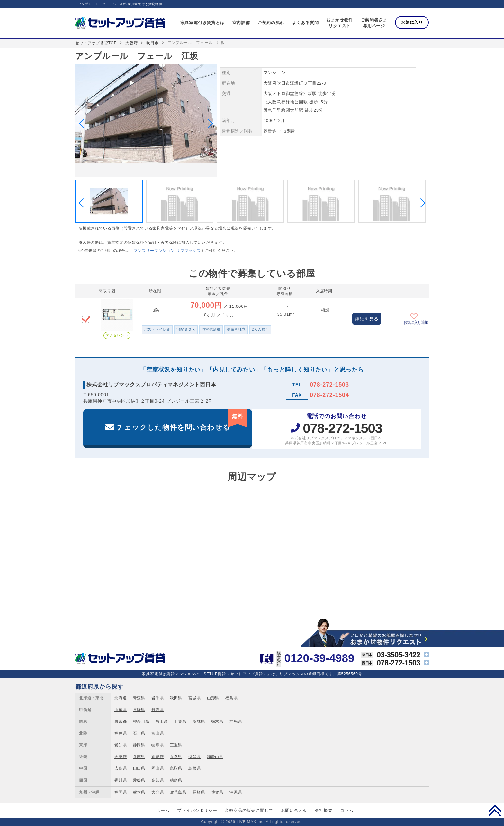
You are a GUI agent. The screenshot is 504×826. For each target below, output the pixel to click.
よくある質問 (306, 23)
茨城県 (199, 721)
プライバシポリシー (197, 810)
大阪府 (131, 43)
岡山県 (157, 768)
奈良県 (176, 757)
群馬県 (236, 721)
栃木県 (217, 721)
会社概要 (324, 810)
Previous (83, 124)
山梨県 (121, 710)
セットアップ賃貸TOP (96, 43)
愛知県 (121, 745)
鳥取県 (176, 768)
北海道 (121, 698)
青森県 (139, 698)
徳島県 (176, 780)
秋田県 (176, 698)
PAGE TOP (495, 810)
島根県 (194, 768)
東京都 (121, 721)
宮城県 (194, 698)
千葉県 (180, 721)
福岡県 (121, 792)
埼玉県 (162, 721)
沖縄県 (236, 792)
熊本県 (139, 792)
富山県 (157, 733)
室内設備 (241, 23)
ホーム (163, 810)
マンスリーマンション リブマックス (167, 251)
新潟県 (157, 710)
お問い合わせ (294, 810)
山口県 (139, 768)
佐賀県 (217, 792)
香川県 (121, 780)
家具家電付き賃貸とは (203, 23)
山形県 (213, 698)
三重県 (176, 745)
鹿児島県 (178, 792)
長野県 (139, 710)
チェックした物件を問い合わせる (182, 420)
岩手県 (157, 698)
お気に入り (412, 22)
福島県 (231, 698)
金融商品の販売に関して (249, 810)
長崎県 (199, 792)
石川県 (139, 733)
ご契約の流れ (271, 23)
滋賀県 (194, 757)
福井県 (121, 733)
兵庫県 (139, 757)
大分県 (157, 792)
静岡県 (139, 745)
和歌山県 (215, 757)
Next (209, 124)
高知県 (157, 780)
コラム (347, 810)
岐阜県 (157, 745)
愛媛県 (139, 780)
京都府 (157, 757)
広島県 (121, 768)
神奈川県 (141, 721)
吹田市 (152, 43)
